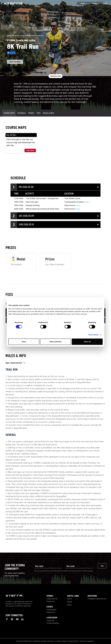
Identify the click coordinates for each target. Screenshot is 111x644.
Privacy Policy (71, 571)
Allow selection (56, 342)
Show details (93, 335)
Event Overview (15, 62)
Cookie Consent (61, 641)
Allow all (87, 342)
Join (102, 566)
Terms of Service (84, 571)
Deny (24, 342)
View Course (30, 150)
